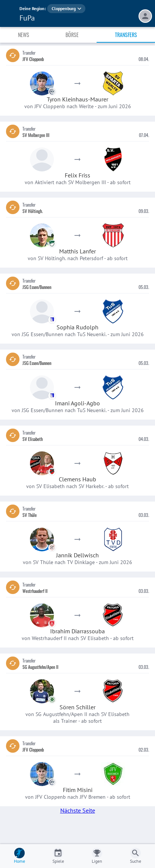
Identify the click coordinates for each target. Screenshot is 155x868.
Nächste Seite (78, 810)
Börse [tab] (72, 35)
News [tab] (24, 35)
